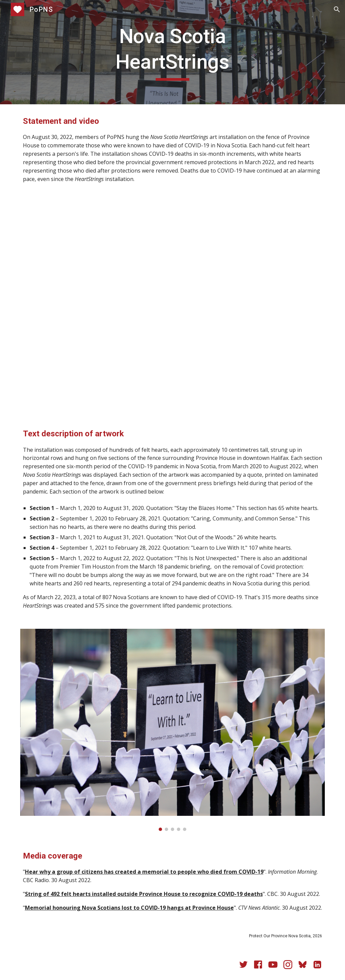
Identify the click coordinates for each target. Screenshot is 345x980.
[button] (337, 9)
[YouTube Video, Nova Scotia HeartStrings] (173, 305)
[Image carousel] (173, 730)
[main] (172, 52)
